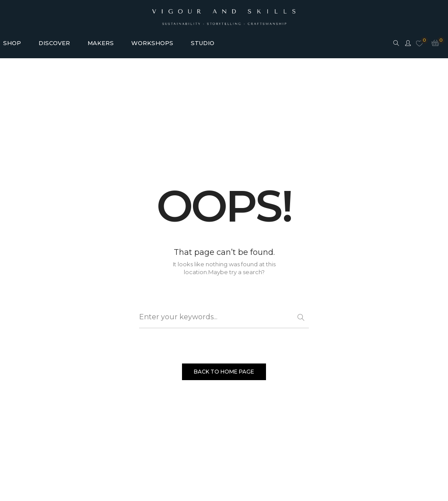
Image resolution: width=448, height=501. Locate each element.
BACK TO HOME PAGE (224, 372)
